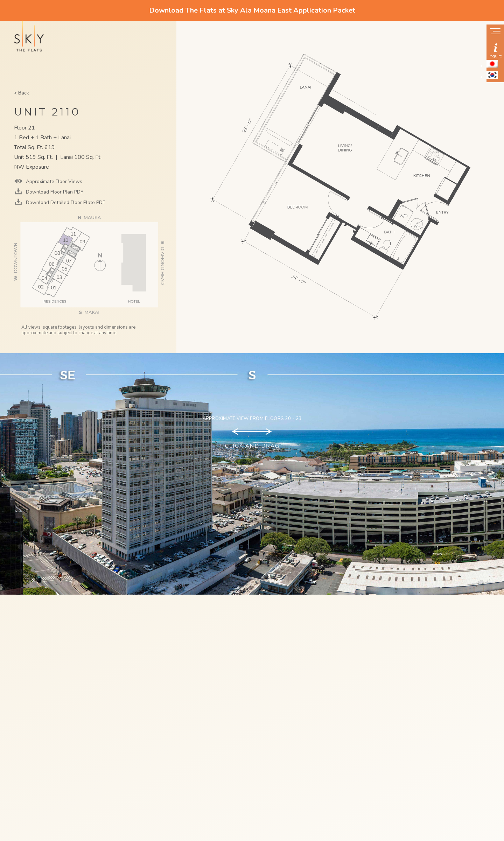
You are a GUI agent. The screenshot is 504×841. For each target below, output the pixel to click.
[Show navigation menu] (495, 32)
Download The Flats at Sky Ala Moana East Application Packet (252, 10)
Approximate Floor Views (53, 181)
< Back (22, 93)
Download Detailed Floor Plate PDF (65, 202)
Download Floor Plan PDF (54, 192)
